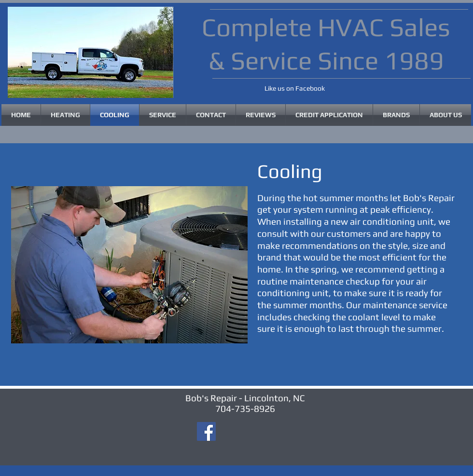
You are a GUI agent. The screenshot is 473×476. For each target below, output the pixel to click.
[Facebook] (206, 431)
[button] (396, 115)
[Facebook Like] (244, 89)
